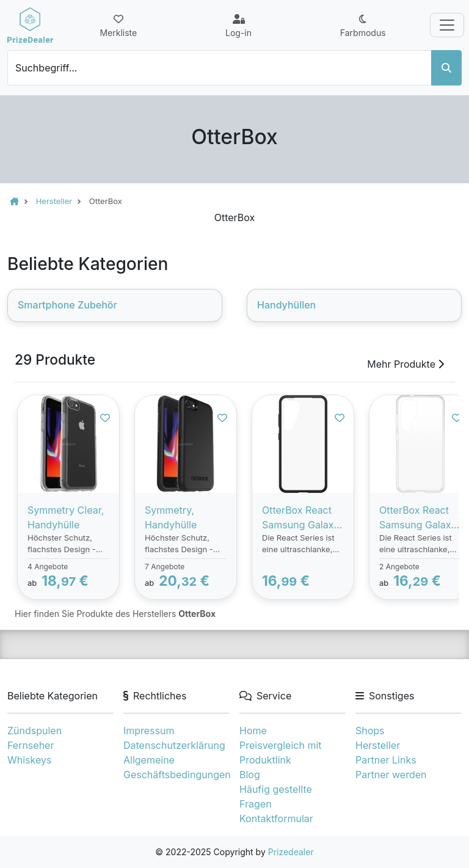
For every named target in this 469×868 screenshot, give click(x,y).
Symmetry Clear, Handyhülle (66, 517)
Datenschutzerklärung (174, 745)
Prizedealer (291, 852)
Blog (250, 775)
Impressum (149, 731)
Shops (370, 731)
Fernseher (31, 745)
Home (253, 731)
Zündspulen (35, 731)
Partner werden (391, 775)
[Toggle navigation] (447, 25)
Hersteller (378, 745)
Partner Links (386, 760)
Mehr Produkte (405, 364)
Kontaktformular (276, 819)
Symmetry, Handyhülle (171, 517)
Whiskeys (29, 760)
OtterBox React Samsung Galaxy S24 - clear (418, 518)
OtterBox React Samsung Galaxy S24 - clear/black (302, 518)
